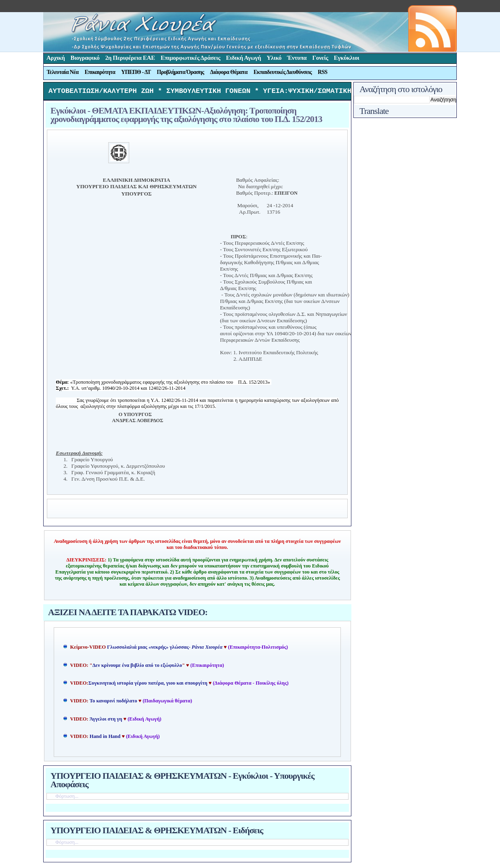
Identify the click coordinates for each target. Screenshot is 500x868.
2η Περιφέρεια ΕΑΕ (130, 58)
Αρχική (56, 58)
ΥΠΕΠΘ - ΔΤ (136, 72)
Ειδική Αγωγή (244, 58)
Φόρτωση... (67, 798)
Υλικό (274, 58)
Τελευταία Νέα (63, 72)
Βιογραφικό (85, 58)
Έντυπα (297, 58)
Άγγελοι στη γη (107, 721)
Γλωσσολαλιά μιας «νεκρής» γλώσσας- (165, 649)
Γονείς (320, 58)
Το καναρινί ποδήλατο (113, 703)
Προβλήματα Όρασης (180, 72)
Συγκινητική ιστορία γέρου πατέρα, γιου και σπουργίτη (149, 685)
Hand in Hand (105, 738)
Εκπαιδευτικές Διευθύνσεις (283, 72)
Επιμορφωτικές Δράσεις (191, 58)
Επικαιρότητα (100, 72)
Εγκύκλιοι (347, 58)
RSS (323, 72)
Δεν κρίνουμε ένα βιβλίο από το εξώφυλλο (137, 667)
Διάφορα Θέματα (229, 72)
